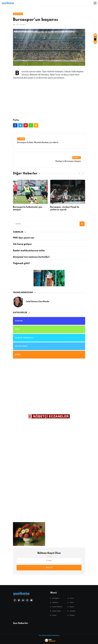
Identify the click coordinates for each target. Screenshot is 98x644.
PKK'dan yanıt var (24, 238)
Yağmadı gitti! (21, 263)
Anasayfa (56, 598)
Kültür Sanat (57, 611)
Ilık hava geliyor (22, 244)
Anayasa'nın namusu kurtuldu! (31, 257)
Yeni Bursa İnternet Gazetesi (49, 635)
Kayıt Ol (49, 568)
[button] (79, 174)
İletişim (72, 615)
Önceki (21, 139)
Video (72, 603)
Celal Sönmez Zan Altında (37, 302)
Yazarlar (73, 611)
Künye (54, 615)
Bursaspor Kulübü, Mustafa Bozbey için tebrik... (39, 143)
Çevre (72, 598)
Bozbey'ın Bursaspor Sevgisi (68, 161)
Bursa (72, 607)
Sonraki (77, 158)
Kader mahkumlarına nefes (29, 251)
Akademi (55, 603)
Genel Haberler (57, 607)
